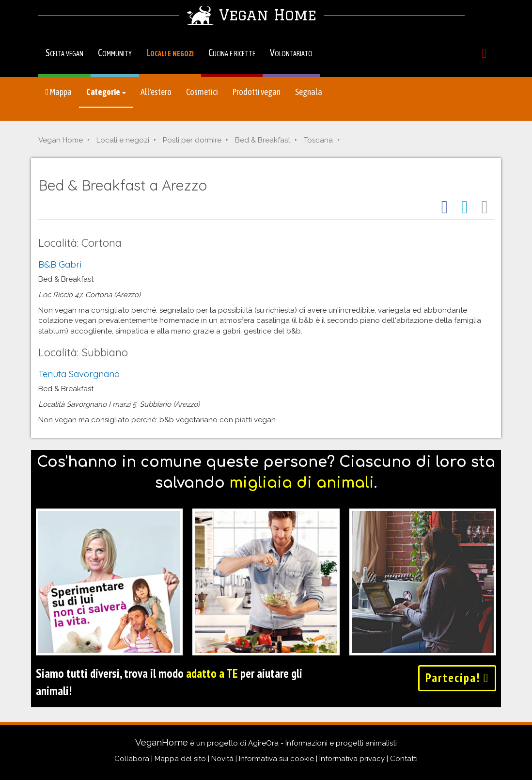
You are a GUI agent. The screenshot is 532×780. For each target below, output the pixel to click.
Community (115, 53)
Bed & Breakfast (263, 140)
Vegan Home (61, 140)
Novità (222, 759)
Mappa (59, 92)
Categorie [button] (106, 92)
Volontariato (291, 53)
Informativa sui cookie (276, 759)
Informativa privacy (352, 759)
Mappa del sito (180, 759)
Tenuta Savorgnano (79, 374)
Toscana (318, 140)
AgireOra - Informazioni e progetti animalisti (322, 743)
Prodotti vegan (257, 92)
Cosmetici (202, 92)
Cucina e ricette (232, 53)
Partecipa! (457, 678)
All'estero (156, 92)
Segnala (309, 92)
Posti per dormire (192, 140)
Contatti (404, 759)
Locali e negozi (170, 53)
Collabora (132, 759)
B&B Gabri (60, 264)
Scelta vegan (64, 53)
